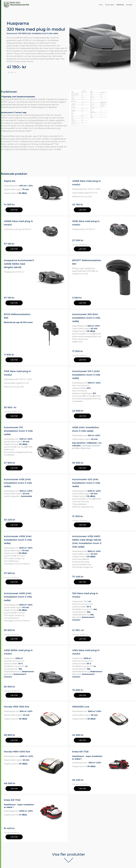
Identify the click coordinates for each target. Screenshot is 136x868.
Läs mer (14, 210)
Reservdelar (110, 5)
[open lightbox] (103, 109)
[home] (16, 5)
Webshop (120, 5)
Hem (101, 5)
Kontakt (129, 5)
